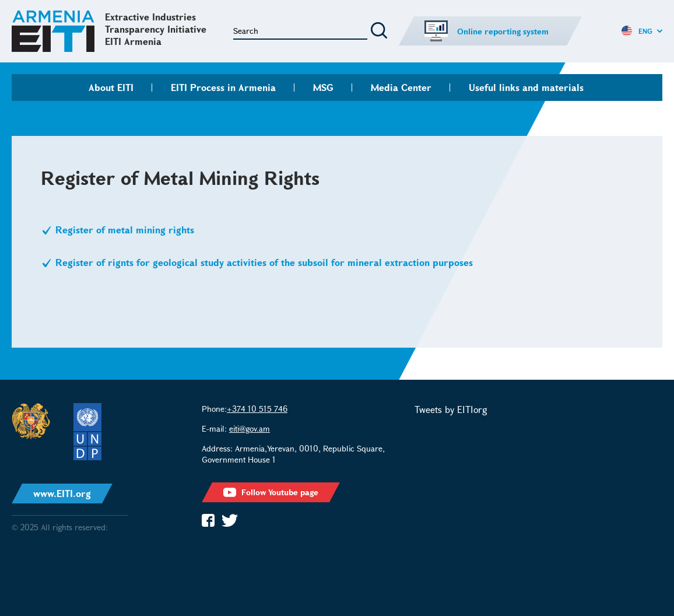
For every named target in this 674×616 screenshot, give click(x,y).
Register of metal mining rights (126, 230)
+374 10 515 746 (257, 409)
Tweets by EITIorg (451, 409)
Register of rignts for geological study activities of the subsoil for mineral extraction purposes (266, 262)
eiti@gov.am (250, 428)
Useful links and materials (526, 87)
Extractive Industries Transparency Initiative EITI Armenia (156, 29)
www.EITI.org (62, 493)
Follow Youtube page (271, 492)
